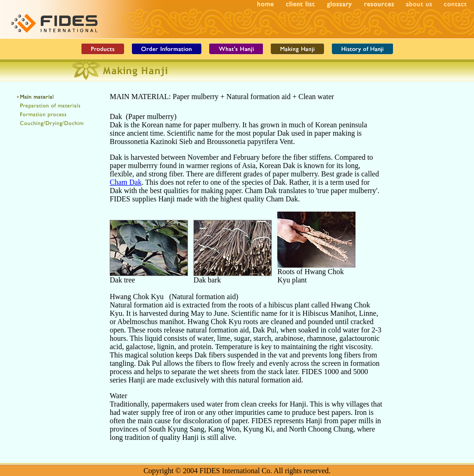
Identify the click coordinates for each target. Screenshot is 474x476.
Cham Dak (126, 182)
